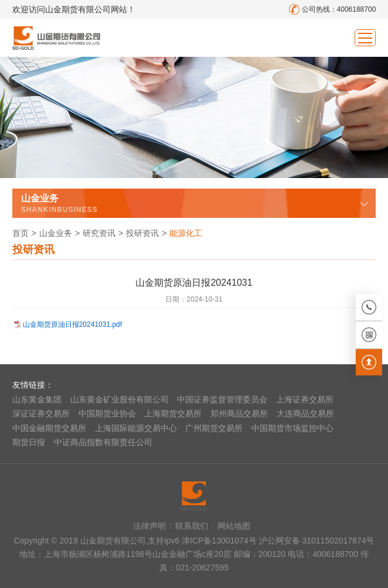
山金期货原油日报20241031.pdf (72, 324)
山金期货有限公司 (56, 38)
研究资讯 (99, 233)
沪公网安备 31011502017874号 (317, 541)
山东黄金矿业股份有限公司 (120, 399)
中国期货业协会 (107, 413)
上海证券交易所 (305, 399)
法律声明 (149, 526)
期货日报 (29, 442)
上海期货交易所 (173, 413)
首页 (21, 233)
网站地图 (234, 526)
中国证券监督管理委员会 (222, 399)
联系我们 (192, 526)
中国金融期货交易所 (49, 428)
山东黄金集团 (37, 399)
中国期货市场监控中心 (292, 428)
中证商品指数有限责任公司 (103, 442)
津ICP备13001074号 (220, 541)
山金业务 (56, 233)
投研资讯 (142, 233)
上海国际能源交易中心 (136, 428)
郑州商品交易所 (239, 413)
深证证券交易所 (41, 413)
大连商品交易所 (305, 413)
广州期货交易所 (214, 428)
